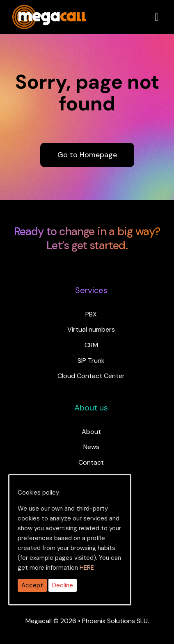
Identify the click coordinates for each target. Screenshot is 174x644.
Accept (32, 585)
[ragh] (49, 10)
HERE (87, 568)
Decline (63, 585)
